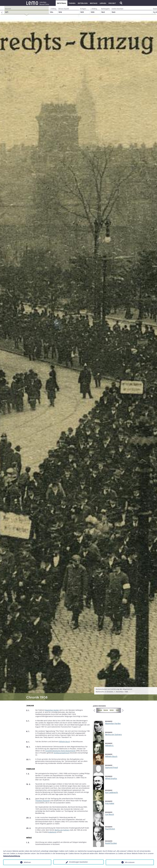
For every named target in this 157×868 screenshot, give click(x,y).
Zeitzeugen (83, 3)
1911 (118, 710)
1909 (106, 710)
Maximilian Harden (52, 710)
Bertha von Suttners (62, 830)
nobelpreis (53, 832)
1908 (100, 710)
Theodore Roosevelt (43, 801)
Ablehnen (27, 862)
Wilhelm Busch (65, 742)
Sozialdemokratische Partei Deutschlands (60, 751)
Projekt (112, 3)
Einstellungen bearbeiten (78, 862)
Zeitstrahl (62, 3)
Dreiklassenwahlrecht (62, 753)
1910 (112, 710)
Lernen (103, 3)
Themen (72, 3)
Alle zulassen (130, 862)
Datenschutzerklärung (12, 856)
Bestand (94, 3)
